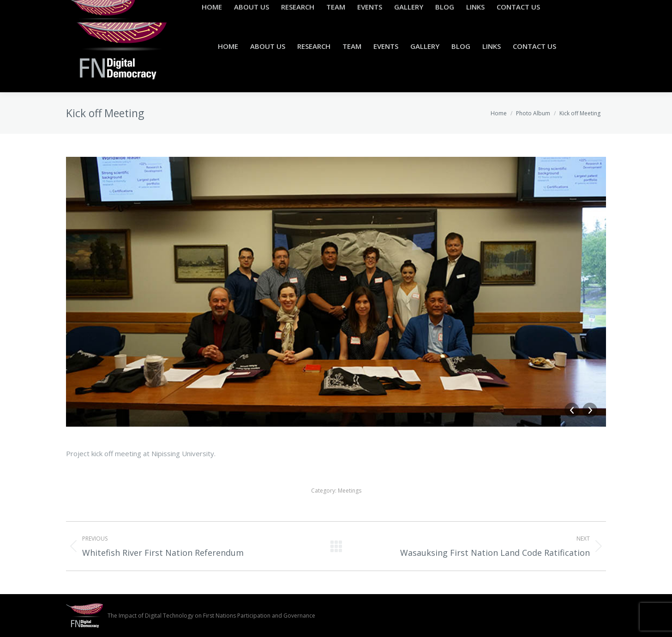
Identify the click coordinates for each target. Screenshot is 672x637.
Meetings (350, 491)
